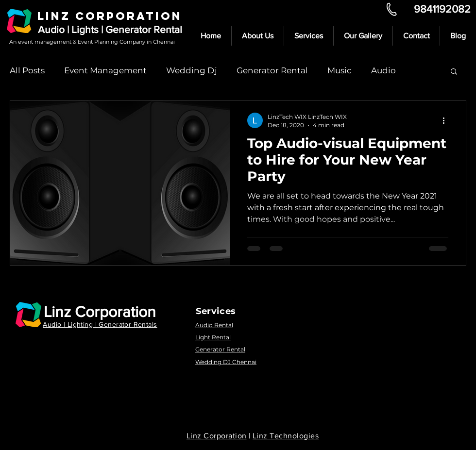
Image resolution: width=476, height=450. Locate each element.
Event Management (105, 70)
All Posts (27, 70)
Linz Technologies (286, 436)
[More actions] (447, 120)
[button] (454, 72)
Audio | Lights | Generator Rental (110, 29)
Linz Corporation (100, 311)
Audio (383, 70)
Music (340, 70)
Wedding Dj (192, 70)
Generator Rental (272, 70)
